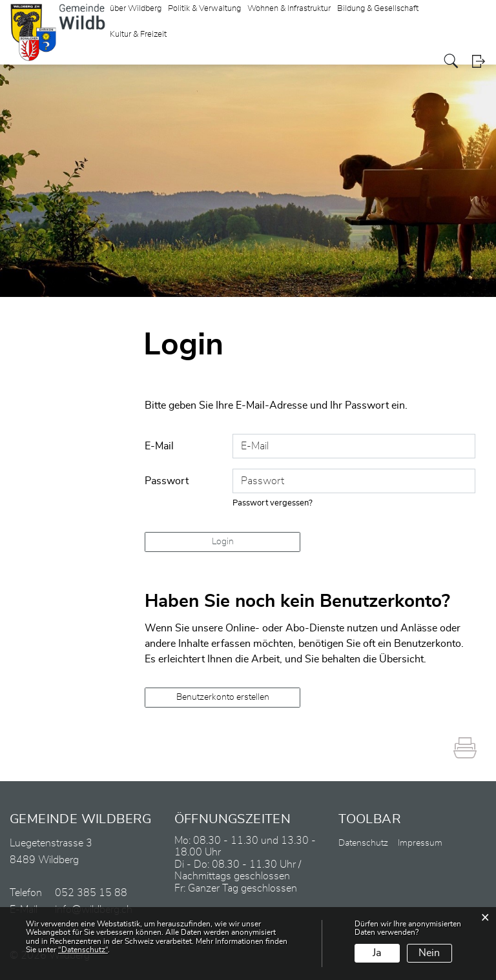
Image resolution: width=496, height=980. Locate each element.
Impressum (420, 843)
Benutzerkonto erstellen (223, 697)
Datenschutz (363, 843)
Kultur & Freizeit (138, 35)
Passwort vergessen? (273, 503)
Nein (429, 953)
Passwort (167, 481)
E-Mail (159, 446)
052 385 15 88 (91, 893)
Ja (377, 953)
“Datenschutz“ (83, 950)
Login (478, 61)
